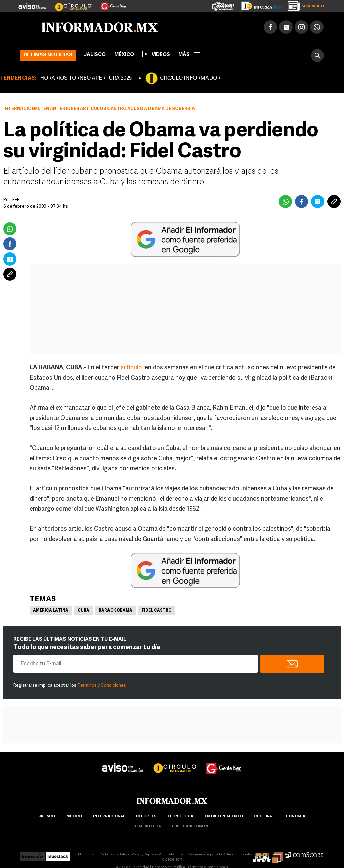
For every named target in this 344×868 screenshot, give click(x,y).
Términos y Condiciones (102, 686)
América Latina (51, 611)
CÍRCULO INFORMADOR (190, 78)
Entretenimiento (224, 816)
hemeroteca (147, 826)
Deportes (146, 816)
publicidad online (191, 826)
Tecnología (180, 816)
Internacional (22, 109)
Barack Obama (116, 611)
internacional (109, 816)
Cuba (83, 611)
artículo (133, 368)
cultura (263, 816)
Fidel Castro (157, 611)
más (189, 55)
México (124, 55)
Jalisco (95, 55)
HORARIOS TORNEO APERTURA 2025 (86, 78)
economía (294, 816)
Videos (156, 54)
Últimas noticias (48, 55)
